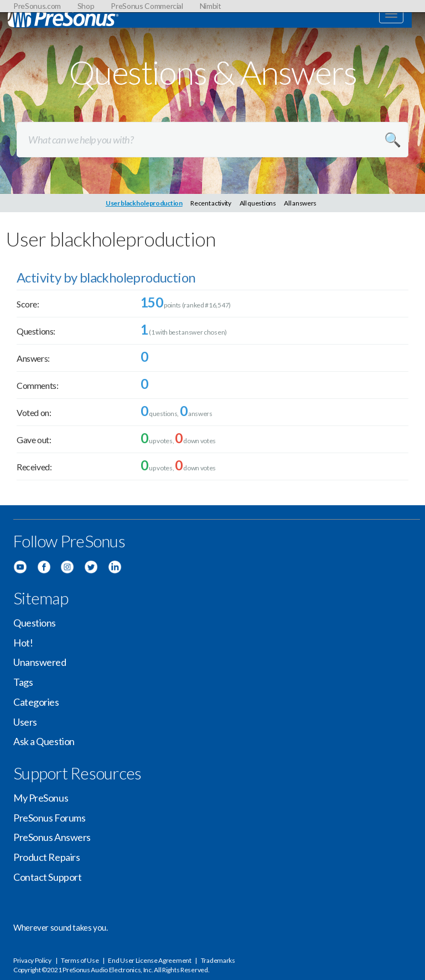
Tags (23, 682)
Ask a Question (44, 741)
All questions (258, 203)
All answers (300, 203)
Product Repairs (46, 857)
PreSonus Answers (52, 837)
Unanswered (40, 662)
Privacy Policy (32, 960)
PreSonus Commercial (147, 6)
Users (25, 722)
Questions (35, 623)
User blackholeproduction (144, 203)
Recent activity (211, 203)
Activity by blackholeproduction (106, 277)
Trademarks (218, 960)
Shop (86, 6)
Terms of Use (80, 960)
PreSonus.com (37, 6)
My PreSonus (41, 798)
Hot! (23, 643)
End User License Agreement (149, 960)
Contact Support (47, 877)
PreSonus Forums (49, 818)
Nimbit (211, 6)
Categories (36, 702)
